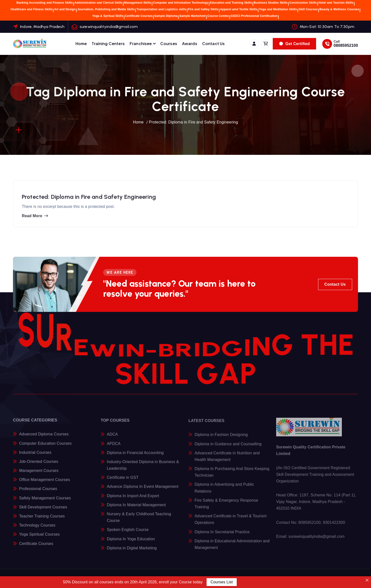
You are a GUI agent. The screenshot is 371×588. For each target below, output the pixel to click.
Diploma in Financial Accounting (135, 457)
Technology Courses (37, 529)
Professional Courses (38, 493)
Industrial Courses (35, 456)
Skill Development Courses (43, 511)
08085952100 (346, 45)
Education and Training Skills (231, 3)
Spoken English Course (128, 534)
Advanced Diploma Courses (44, 438)
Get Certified (294, 44)
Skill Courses (308, 9)
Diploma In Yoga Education (131, 543)
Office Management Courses (44, 484)
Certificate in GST (123, 481)
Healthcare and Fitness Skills (32, 9)
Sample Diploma (166, 16)
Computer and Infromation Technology (181, 3)
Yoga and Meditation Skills (278, 9)
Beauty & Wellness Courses (339, 9)
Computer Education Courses (45, 447)
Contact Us (214, 43)
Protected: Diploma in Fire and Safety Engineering (194, 122)
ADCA (112, 438)
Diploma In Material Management (136, 509)
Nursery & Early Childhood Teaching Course (139, 521)
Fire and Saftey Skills (203, 9)
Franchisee (141, 43)
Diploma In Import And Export (133, 500)
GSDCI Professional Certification (254, 16)
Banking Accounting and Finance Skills (45, 3)
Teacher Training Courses (42, 520)
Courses (169, 43)
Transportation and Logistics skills (161, 9)
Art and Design (65, 9)
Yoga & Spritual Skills (108, 16)
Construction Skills (303, 3)
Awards (190, 43)
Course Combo (218, 16)
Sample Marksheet (193, 16)
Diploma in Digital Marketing (132, 552)
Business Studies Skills (271, 3)
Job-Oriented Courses (39, 465)
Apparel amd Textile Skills (239, 9)
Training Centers (108, 43)
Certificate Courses (139, 16)
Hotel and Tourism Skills (336, 3)
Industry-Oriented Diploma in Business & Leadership (143, 469)
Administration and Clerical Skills (99, 3)
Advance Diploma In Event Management (143, 491)
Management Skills (138, 3)
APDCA (114, 447)
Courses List (222, 582)
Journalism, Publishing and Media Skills (106, 9)
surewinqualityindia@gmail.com (109, 27)
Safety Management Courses (45, 502)
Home (81, 43)
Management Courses (39, 474)
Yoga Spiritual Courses (39, 538)
